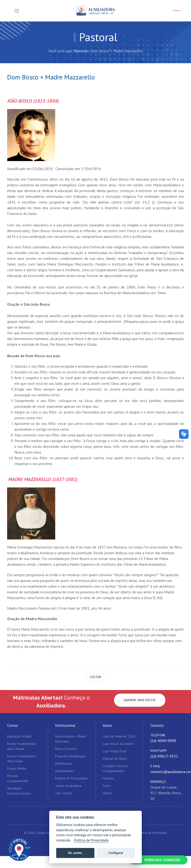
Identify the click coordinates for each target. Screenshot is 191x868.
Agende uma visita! (140, 700)
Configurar (116, 853)
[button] (17, 11)
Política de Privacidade (152, 833)
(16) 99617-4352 (164, 756)
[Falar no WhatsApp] (158, 860)
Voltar (95, 677)
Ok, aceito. (75, 853)
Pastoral (81, 51)
